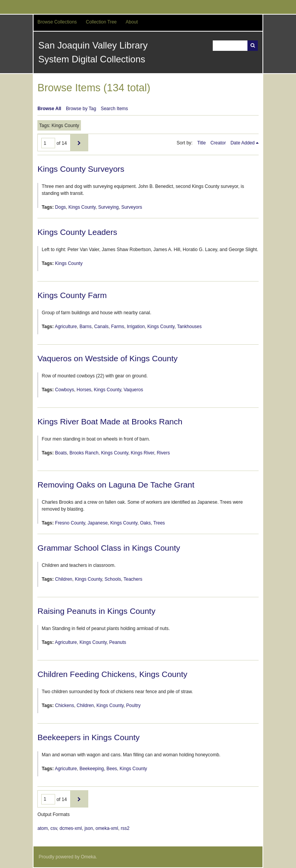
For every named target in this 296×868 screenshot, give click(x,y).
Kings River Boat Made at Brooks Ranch (110, 421)
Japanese (98, 523)
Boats (61, 453)
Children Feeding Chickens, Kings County (112, 674)
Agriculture (66, 327)
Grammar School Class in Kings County (109, 548)
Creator (218, 143)
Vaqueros (133, 390)
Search (253, 46)
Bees (112, 769)
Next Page (79, 143)
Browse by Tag (81, 109)
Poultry (133, 705)
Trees (159, 523)
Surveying (108, 207)
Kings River (142, 453)
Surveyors (132, 207)
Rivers (163, 453)
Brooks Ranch (84, 453)
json (89, 828)
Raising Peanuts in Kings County (96, 611)
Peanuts (118, 642)
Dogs (61, 207)
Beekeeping (92, 769)
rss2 (125, 828)
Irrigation (136, 327)
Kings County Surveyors (81, 169)
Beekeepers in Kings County (88, 737)
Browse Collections (57, 22)
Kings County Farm (72, 295)
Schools (113, 579)
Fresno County (70, 523)
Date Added (243, 143)
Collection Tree (101, 22)
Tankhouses (189, 327)
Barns (85, 327)
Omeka (88, 857)
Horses (84, 390)
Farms (118, 327)
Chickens (65, 705)
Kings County (82, 207)
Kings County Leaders (77, 232)
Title (202, 143)
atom (43, 828)
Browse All (49, 109)
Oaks (145, 523)
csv (54, 828)
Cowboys (65, 390)
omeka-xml (107, 828)
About (132, 22)
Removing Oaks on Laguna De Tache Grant (116, 485)
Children (64, 579)
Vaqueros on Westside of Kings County (107, 358)
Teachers (133, 579)
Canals (101, 327)
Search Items (114, 109)
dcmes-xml (71, 828)
